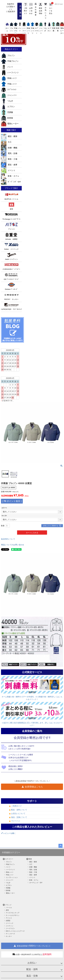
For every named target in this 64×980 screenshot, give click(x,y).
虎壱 (7, 910)
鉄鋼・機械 (9, 148)
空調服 (54, 28)
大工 (6, 142)
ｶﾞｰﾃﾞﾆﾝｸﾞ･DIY (11, 182)
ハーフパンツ (10, 73)
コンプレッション (12, 877)
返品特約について (8, 539)
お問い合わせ (31, 11)
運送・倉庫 (9, 165)
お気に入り (46, 13)
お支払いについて (18, 813)
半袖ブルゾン (10, 61)
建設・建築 (9, 136)
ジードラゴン (10, 928)
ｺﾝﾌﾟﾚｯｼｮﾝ (9, 89)
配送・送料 (32, 969)
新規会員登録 (40, 11)
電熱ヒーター (10, 124)
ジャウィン (10, 926)
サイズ (5, 516)
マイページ (16, 821)
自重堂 (8, 921)
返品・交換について (19, 817)
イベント (8, 170)
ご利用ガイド (25, 11)
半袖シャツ (9, 84)
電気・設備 (9, 153)
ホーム (7, 28)
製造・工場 (9, 159)
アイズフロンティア (13, 913)
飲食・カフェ (10, 176)
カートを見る (51, 11)
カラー (5, 508)
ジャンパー (9, 95)
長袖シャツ (9, 78)
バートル (9, 908)
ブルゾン (12, 28)
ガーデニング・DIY (36, 883)
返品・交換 (32, 976)
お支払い (32, 963)
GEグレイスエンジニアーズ (15, 931)
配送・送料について (19, 810)
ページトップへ (60, 846)
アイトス (9, 918)
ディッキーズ (10, 934)
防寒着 (58, 28)
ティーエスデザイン (13, 915)
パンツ (20, 28)
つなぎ (45, 28)
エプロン (49, 28)
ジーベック (10, 923)
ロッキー (9, 936)
